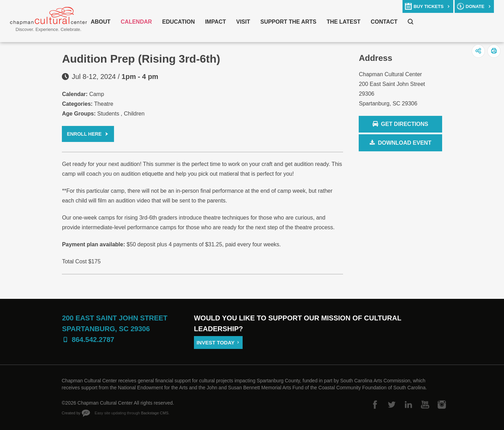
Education (179, 22)
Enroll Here (84, 134)
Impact (216, 22)
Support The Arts (288, 22)
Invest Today (215, 343)
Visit (243, 22)
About (101, 22)
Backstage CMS (155, 413)
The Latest (344, 22)
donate (475, 6)
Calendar (136, 22)
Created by (71, 413)
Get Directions (400, 124)
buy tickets (429, 6)
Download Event (405, 143)
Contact (384, 22)
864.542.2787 (93, 340)
